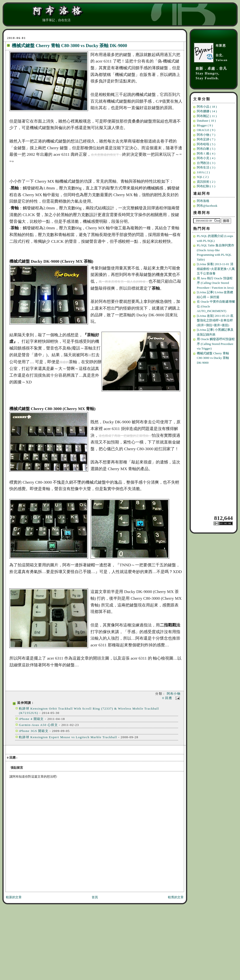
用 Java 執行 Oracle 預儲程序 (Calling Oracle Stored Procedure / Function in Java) (215, 283)
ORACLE (206, 130)
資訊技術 (206, 182)
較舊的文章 (176, 897)
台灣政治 (206, 163)
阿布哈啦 (206, 144)
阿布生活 (206, 167)
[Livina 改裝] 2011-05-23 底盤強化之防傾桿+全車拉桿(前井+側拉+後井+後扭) (215, 320)
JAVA (203, 172)
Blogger (205, 125)
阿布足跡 (206, 139)
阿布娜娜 (207, 111)
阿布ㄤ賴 (206, 153)
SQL (203, 177)
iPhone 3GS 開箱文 (34, 731)
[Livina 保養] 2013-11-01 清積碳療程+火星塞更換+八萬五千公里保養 (216, 269)
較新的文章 (14, 897)
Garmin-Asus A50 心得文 (38, 725)
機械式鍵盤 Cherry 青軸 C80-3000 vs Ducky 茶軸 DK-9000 (69, 46)
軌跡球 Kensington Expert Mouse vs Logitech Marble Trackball (68, 737)
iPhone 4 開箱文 (31, 719)
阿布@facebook (207, 206)
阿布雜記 (207, 116)
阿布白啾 (206, 149)
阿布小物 (174, 694)
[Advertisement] (214, 439)
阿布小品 (207, 107)
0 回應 (168, 698)
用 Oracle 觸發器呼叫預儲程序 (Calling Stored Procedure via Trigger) (216, 344)
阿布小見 (206, 158)
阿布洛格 (203, 201)
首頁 (95, 897)
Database (206, 121)
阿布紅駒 (206, 186)
